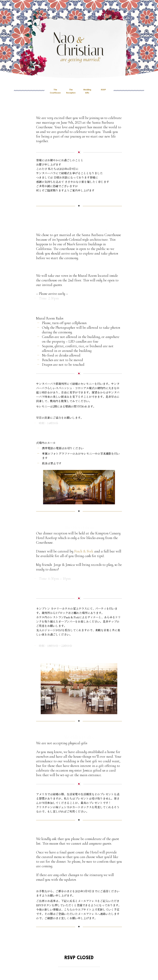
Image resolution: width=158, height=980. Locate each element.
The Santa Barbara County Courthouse (79, 228)
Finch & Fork (84, 551)
